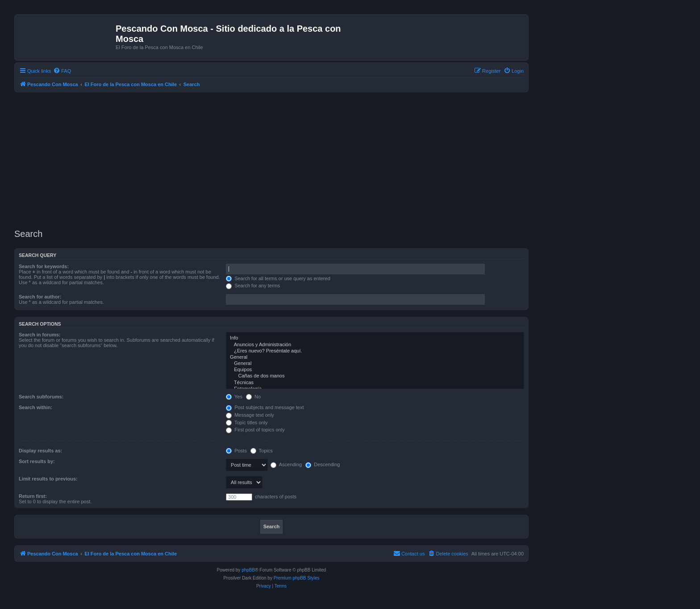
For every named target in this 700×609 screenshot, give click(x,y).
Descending (323, 464)
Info (375, 338)
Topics (262, 451)
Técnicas (375, 383)
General (375, 357)
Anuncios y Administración (375, 345)
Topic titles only (247, 423)
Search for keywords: (44, 266)
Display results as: (40, 451)
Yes (234, 397)
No (253, 397)
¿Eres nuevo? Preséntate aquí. (375, 351)
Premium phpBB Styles (297, 578)
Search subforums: (41, 397)
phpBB (248, 570)
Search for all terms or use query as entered (278, 278)
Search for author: (40, 297)
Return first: (33, 496)
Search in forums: (40, 335)
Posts (236, 451)
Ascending (286, 464)
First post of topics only (255, 430)
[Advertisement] (282, 159)
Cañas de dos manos (375, 376)
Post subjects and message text (265, 407)
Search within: (35, 407)
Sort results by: (37, 461)
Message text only (250, 415)
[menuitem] (62, 71)
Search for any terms (253, 286)
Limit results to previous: (48, 479)
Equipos (375, 370)
